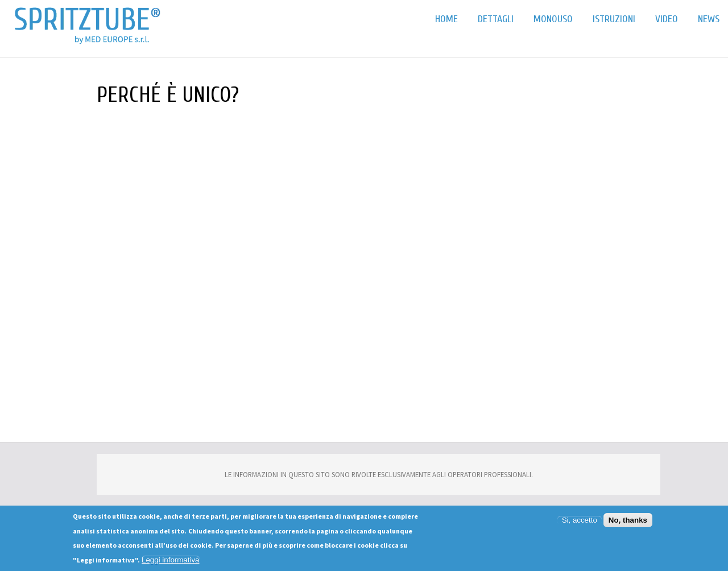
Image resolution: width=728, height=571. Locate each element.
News (709, 19)
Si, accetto (580, 520)
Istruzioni (614, 19)
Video (667, 19)
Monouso (553, 19)
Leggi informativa (171, 560)
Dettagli (496, 19)
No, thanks (628, 520)
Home (446, 19)
